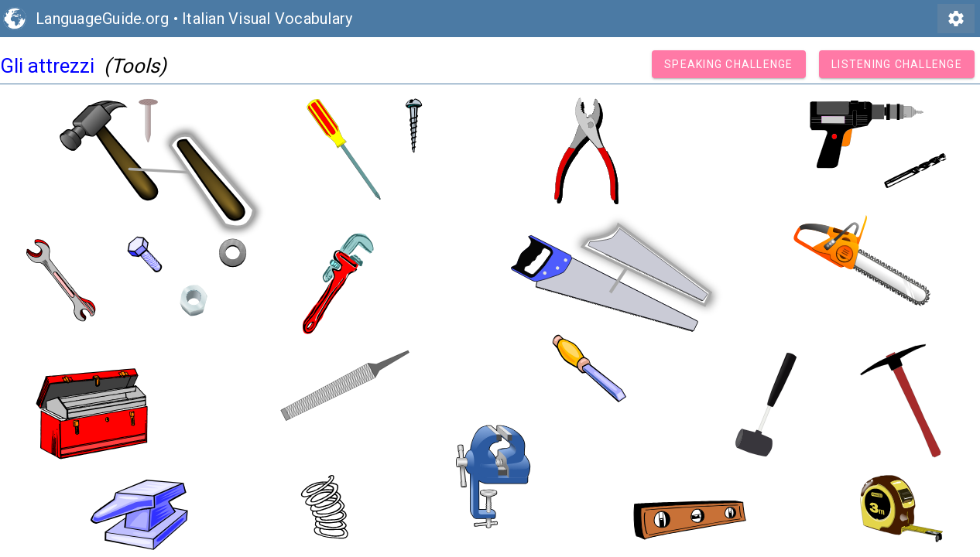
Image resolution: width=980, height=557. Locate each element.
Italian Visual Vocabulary (267, 19)
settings (956, 19)
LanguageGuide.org (102, 19)
